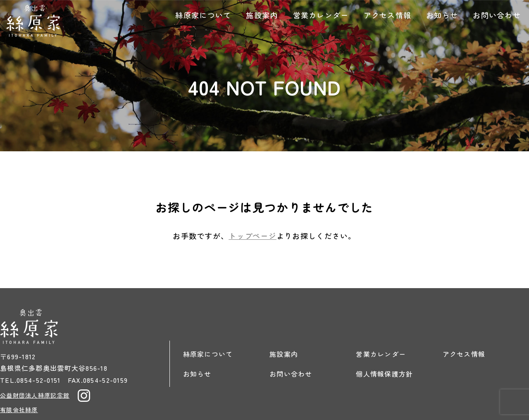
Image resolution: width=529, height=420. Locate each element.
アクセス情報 (388, 15)
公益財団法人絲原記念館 (35, 395)
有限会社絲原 (19, 410)
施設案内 (262, 15)
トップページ (253, 236)
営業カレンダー (321, 15)
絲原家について (203, 15)
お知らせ (442, 15)
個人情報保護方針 (384, 374)
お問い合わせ (497, 15)
